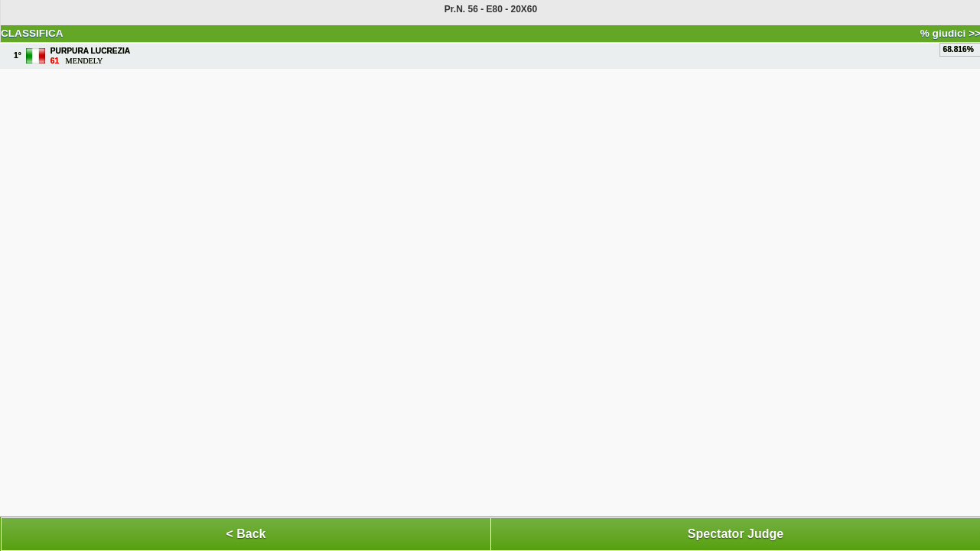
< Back (246, 534)
